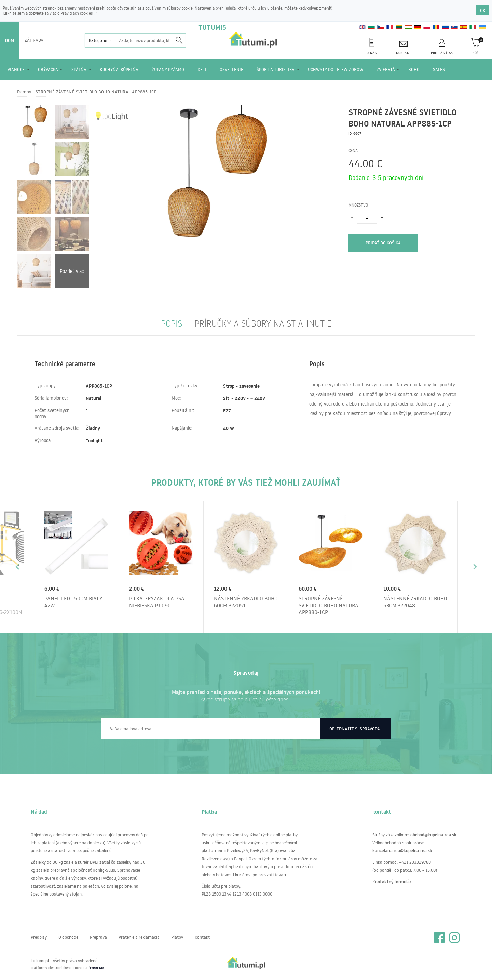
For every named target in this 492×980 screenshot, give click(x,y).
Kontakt (202, 937)
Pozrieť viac (72, 271)
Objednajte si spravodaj (356, 729)
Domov (24, 92)
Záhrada (34, 40)
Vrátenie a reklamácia (139, 937)
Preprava (98, 937)
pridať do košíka (383, 243)
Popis (172, 323)
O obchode (68, 937)
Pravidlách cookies (77, 13)
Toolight (94, 441)
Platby (177, 937)
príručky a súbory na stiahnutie (263, 323)
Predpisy (39, 937)
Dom (10, 40)
